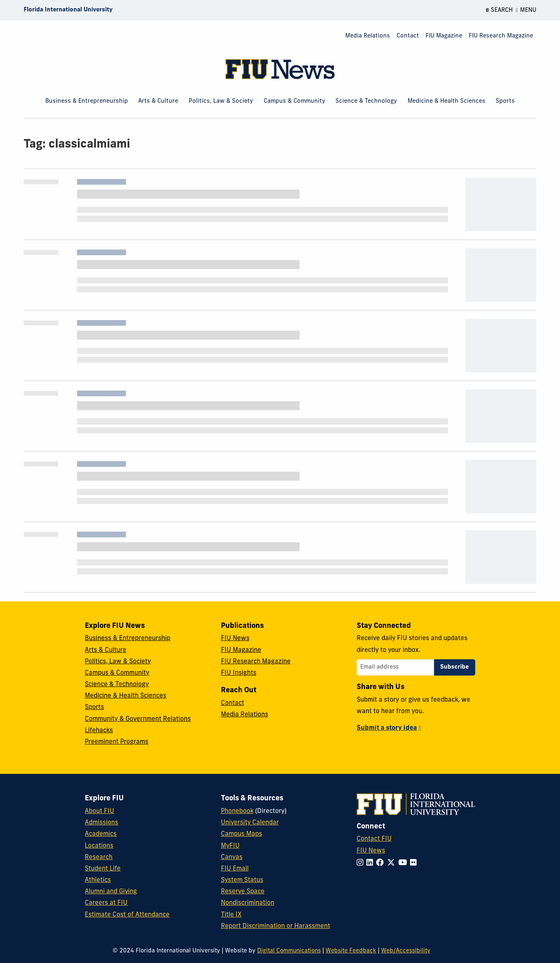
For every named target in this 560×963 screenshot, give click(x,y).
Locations (99, 846)
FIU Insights (239, 673)
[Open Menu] (526, 10)
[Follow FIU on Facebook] (382, 863)
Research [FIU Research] (99, 857)
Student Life (103, 869)
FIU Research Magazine (501, 36)
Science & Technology (366, 101)
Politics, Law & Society (221, 101)
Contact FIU (374, 839)
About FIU (99, 811)
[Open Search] (499, 10)
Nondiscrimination (248, 903)
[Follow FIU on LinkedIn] (371, 863)
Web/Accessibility (406, 951)
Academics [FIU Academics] (101, 834)
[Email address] (395, 667)
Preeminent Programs (117, 742)
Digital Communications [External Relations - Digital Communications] (289, 951)
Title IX (231, 915)
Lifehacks (99, 731)
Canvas (232, 857)
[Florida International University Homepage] (68, 10)
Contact (408, 36)
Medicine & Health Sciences (446, 101)
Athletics (98, 880)
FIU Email (235, 869)
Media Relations (368, 36)
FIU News (235, 638)
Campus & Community (294, 101)
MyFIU (230, 846)
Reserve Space (243, 892)
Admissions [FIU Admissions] (101, 823)
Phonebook (237, 811)
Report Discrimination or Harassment (276, 926)
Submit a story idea (387, 728)
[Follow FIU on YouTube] (404, 863)
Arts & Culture (158, 101)
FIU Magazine (444, 36)
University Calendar (250, 823)
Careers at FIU (106, 903)
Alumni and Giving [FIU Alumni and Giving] (111, 892)
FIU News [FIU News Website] (371, 851)
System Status (242, 880)
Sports (505, 101)
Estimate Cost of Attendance (127, 915)
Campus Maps (241, 834)
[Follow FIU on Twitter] (393, 863)
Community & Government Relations (138, 719)
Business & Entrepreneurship (87, 101)
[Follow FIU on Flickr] (415, 863)
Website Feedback (351, 951)
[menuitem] (368, 36)
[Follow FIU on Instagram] (362, 863)
